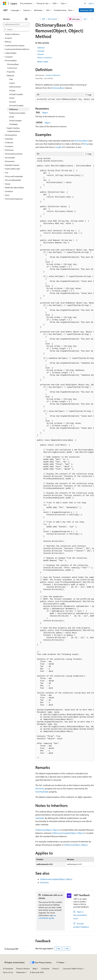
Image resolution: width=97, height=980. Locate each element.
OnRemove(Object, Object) (47, 830)
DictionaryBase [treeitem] (13, 64)
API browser (52, 19)
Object (45, 113)
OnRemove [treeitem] (13, 109)
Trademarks (20, 972)
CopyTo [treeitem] (12, 83)
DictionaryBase (58, 88)
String (86, 144)
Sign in (91, 3)
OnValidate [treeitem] (13, 124)
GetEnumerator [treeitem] (15, 87)
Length (58, 147)
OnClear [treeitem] (12, 90)
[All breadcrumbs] (38, 19)
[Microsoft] (5, 3)
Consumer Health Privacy (73, 969)
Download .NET (86, 10)
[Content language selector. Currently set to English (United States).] (15, 962)
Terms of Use (8, 972)
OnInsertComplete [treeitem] (16, 105)
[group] (65, 99)
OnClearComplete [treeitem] (16, 94)
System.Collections (53, 75)
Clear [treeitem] (11, 79)
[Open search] (85, 3)
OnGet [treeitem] (12, 98)
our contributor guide (47, 917)
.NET (43, 19)
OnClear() (44, 882)
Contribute (45, 969)
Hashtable (40, 818)
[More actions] (92, 19)
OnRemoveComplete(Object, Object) (68, 833)
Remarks (41, 54)
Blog (34, 969)
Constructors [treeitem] (12, 68)
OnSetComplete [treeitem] (15, 121)
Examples (41, 51)
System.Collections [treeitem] (12, 34)
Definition (41, 48)
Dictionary (40, 788)
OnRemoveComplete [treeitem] (17, 113)
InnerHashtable (42, 792)
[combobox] (16, 24)
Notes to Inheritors (45, 58)
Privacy (55, 969)
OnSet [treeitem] (12, 117)
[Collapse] (26, 19)
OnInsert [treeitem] (13, 102)
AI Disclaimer (8, 969)
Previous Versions (23, 969)
